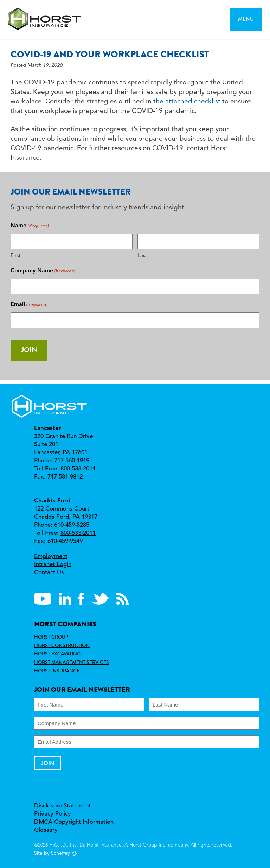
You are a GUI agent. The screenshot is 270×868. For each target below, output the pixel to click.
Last (142, 256)
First (15, 256)
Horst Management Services (72, 662)
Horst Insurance (57, 671)
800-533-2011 (78, 469)
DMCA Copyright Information (74, 822)
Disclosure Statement (62, 806)
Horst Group (51, 637)
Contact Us (49, 573)
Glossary (46, 830)
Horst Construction (62, 645)
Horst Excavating (57, 654)
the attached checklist (187, 102)
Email (29, 305)
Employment (51, 556)
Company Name (43, 271)
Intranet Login (53, 565)
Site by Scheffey (52, 853)
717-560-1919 (72, 461)
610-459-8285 (72, 525)
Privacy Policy (53, 814)
